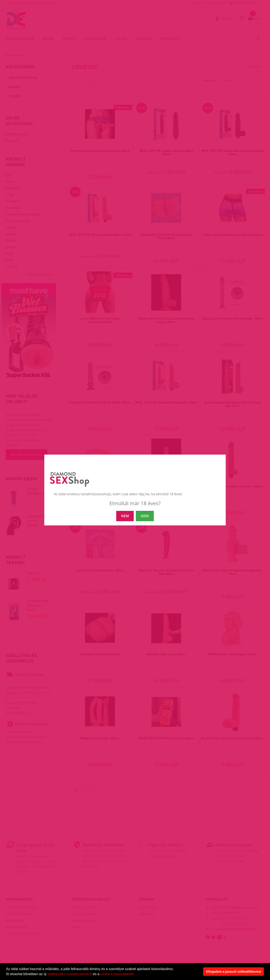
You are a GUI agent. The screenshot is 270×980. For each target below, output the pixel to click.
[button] (136, 975)
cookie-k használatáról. (117, 974)
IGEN (145, 516)
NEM (125, 516)
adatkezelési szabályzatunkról (70, 974)
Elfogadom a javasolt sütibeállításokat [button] (234, 972)
